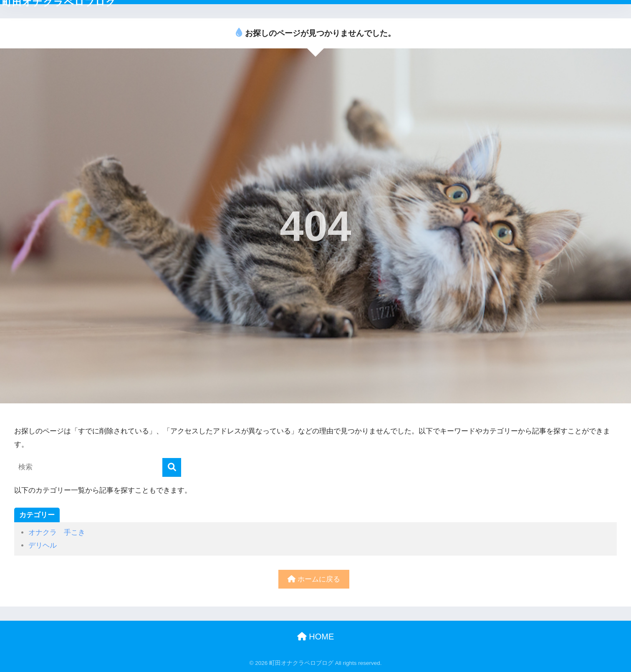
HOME (316, 637)
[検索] (172, 467)
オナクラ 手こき (57, 532)
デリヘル (43, 545)
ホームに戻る (314, 579)
